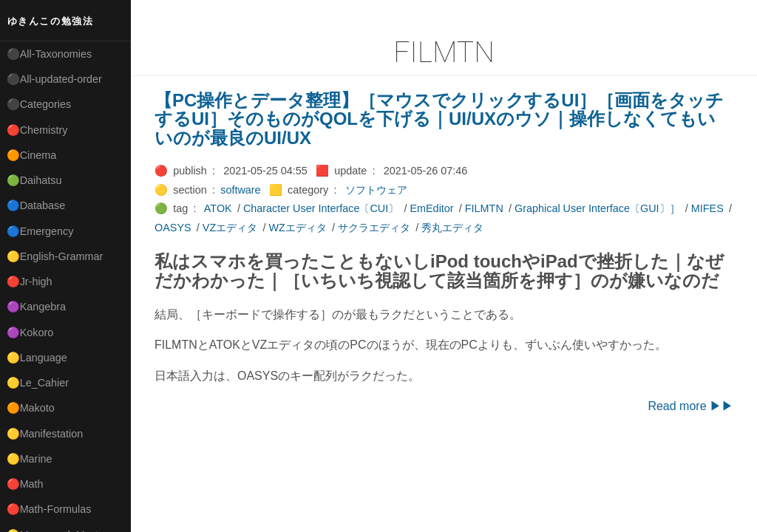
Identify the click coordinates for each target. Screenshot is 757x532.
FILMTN (484, 208)
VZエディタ (230, 228)
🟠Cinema (32, 155)
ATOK (218, 208)
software (240, 190)
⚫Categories (39, 104)
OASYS (173, 228)
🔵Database (36, 205)
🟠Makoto (31, 408)
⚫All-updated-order (54, 79)
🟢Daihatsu (34, 180)
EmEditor (431, 208)
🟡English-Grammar (55, 256)
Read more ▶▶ (690, 406)
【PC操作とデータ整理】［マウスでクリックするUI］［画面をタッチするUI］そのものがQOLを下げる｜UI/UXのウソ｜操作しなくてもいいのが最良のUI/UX (439, 119)
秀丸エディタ (452, 228)
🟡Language (37, 358)
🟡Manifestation (45, 434)
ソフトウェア (376, 190)
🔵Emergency (40, 231)
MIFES (707, 208)
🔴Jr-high (30, 282)
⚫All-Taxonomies (50, 54)
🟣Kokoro (30, 332)
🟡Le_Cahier (38, 383)
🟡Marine (30, 459)
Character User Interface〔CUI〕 (321, 208)
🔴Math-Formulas (49, 509)
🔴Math (25, 484)
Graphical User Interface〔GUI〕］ (597, 208)
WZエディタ (297, 228)
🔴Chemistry (37, 130)
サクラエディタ (374, 228)
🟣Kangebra (36, 307)
